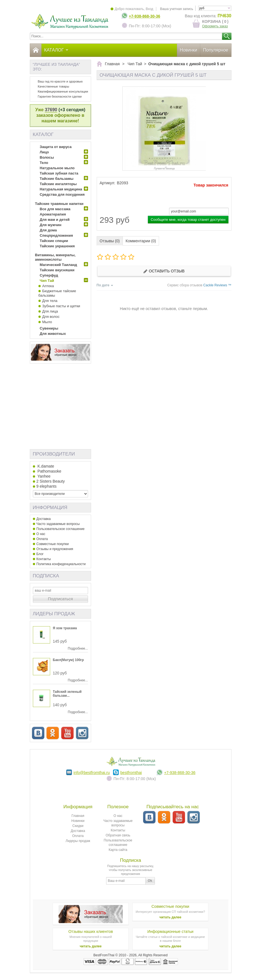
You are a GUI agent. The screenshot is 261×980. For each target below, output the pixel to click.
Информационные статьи (170, 931)
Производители (54, 454)
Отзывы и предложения (55, 549)
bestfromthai (131, 773)
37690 (51, 110)
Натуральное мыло (57, 168)
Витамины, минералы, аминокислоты (55, 257)
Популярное (216, 50)
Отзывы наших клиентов (91, 931)
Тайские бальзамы (57, 179)
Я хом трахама (65, 628)
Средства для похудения (62, 194)
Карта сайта (118, 850)
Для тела (50, 301)
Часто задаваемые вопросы (58, 524)
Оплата (42, 539)
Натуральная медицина (61, 189)
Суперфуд (49, 275)
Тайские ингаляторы (58, 184)
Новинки (189, 50)
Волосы (47, 157)
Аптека (48, 286)
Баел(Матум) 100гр (69, 660)
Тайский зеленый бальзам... (67, 694)
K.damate (45, 466)
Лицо (44, 152)
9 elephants (47, 486)
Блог (40, 554)
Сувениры (49, 328)
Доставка (44, 519)
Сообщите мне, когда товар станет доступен (188, 220)
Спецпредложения (56, 235)
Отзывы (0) (110, 241)
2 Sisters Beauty (51, 481)
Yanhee (44, 476)
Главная (78, 816)
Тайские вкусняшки (57, 270)
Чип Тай (47, 281)
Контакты (44, 559)
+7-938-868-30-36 (145, 16)
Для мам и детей (55, 220)
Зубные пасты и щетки (61, 306)
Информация (50, 508)
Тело (44, 163)
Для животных (53, 334)
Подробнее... (78, 649)
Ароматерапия (53, 214)
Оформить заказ (215, 26)
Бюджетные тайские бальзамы (57, 293)
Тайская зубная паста (59, 173)
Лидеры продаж (54, 614)
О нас (41, 534)
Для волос (51, 317)
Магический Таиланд (58, 265)
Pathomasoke (49, 471)
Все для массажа (55, 209)
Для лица (50, 311)
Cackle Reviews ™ (217, 285)
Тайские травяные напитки (59, 204)
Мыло (47, 322)
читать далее (170, 917)
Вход (149, 9)
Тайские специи (54, 241)
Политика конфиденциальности (61, 564)
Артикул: (108, 183)
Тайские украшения (57, 246)
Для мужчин (51, 225)
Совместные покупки (53, 544)
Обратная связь (118, 835)
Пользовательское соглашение (61, 529)
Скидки (78, 826)
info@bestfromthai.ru (92, 773)
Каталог (57, 50)
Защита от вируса (56, 147)
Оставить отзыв (164, 271)
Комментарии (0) (141, 241)
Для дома (48, 230)
